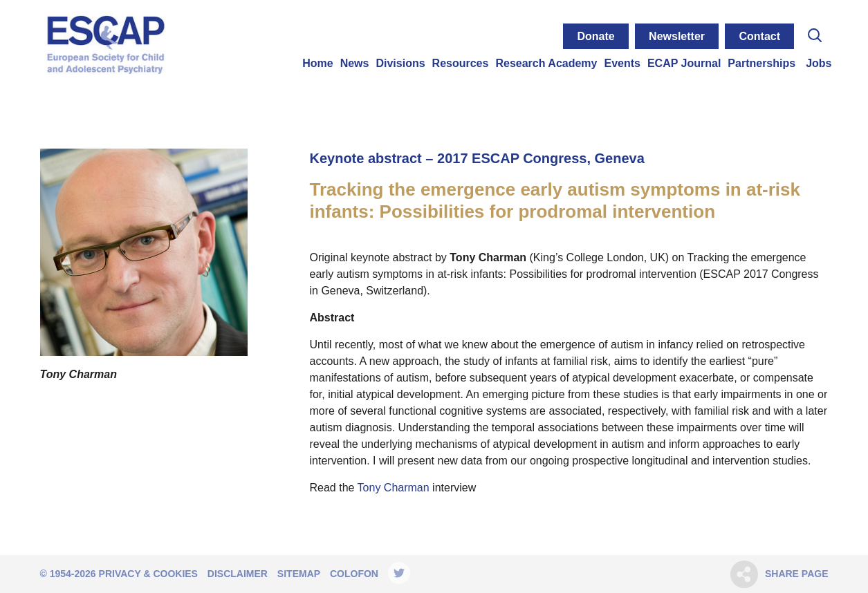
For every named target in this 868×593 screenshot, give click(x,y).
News (355, 63)
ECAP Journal (684, 63)
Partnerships (761, 63)
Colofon (354, 574)
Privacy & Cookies (148, 574)
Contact (759, 36)
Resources (461, 63)
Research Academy (546, 63)
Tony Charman (394, 488)
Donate (595, 36)
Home (317, 63)
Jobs (819, 63)
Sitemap (299, 574)
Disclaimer (238, 574)
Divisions (400, 63)
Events (622, 63)
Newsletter (677, 36)
